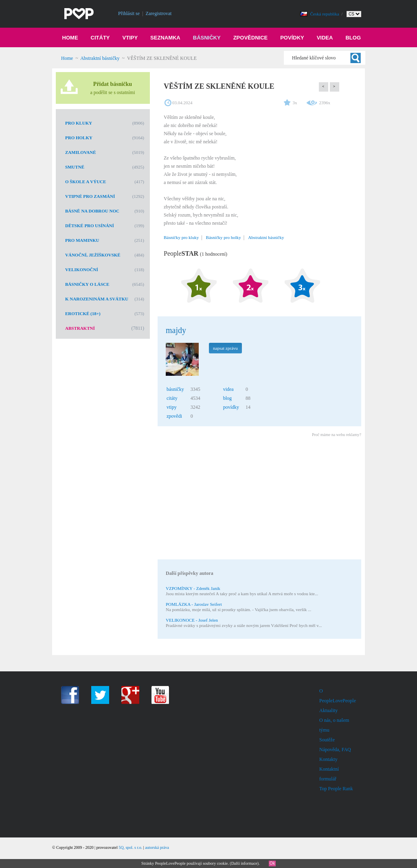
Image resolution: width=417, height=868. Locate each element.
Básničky (207, 38)
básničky (175, 389)
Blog (353, 38)
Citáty (100, 38)
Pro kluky (79, 123)
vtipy (172, 407)
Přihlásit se (129, 13)
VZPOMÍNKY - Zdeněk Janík (193, 588)
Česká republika (325, 14)
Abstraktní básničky (100, 58)
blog (227, 398)
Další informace (244, 863)
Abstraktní (80, 328)
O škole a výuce (86, 182)
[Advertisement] (259, 500)
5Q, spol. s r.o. (130, 847)
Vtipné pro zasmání (90, 196)
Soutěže (327, 740)
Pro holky (79, 138)
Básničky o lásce (87, 284)
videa (228, 389)
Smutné (75, 167)
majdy (176, 330)
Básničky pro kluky (181, 237)
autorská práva (157, 847)
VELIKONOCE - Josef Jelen (192, 620)
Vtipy (130, 38)
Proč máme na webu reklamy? (337, 435)
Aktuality (328, 710)
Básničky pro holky (224, 237)
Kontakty (328, 759)
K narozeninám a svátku (97, 299)
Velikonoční (82, 270)
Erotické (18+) (83, 313)
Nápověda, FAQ (335, 750)
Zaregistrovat (158, 13)
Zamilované (81, 152)
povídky (231, 407)
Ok (272, 863)
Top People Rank (336, 789)
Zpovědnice (251, 38)
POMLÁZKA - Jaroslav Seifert (194, 604)
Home (70, 38)
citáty (172, 398)
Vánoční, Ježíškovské (93, 255)
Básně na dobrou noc (92, 211)
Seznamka (165, 38)
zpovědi (174, 416)
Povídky (292, 38)
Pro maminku (82, 240)
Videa (325, 38)
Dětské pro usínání (90, 226)
